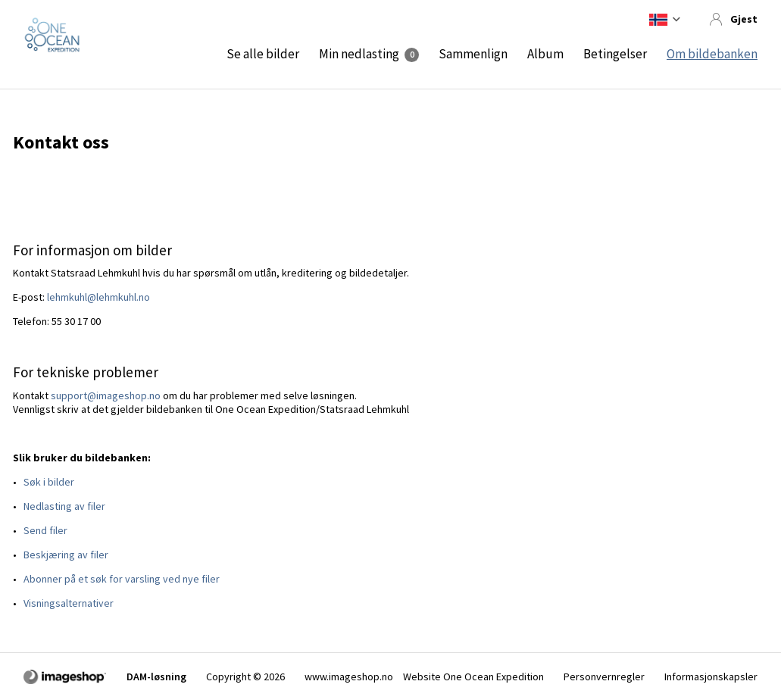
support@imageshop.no (106, 395)
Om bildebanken (712, 54)
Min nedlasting (359, 54)
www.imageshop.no (349, 677)
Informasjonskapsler (711, 677)
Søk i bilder (49, 482)
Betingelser (615, 54)
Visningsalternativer (69, 603)
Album (545, 54)
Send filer (45, 530)
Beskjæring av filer (66, 555)
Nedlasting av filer (64, 506)
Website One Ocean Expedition (473, 677)
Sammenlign (473, 54)
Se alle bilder (263, 54)
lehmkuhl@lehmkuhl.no (98, 297)
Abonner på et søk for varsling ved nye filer (122, 579)
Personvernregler (604, 677)
